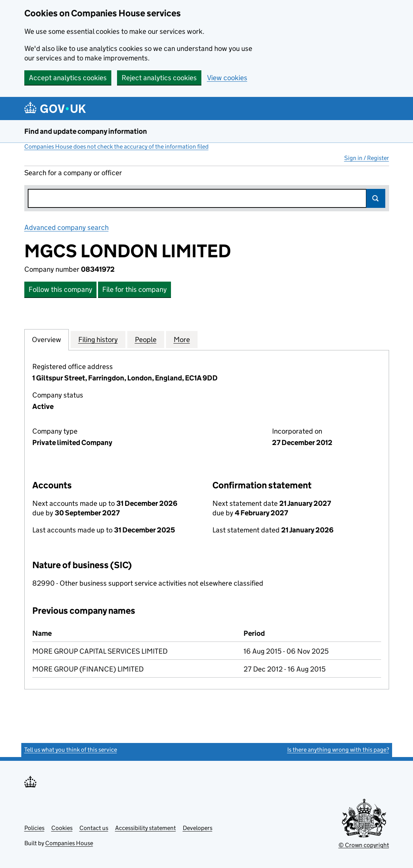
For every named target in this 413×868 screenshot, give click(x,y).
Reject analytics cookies (159, 78)
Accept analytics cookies (68, 78)
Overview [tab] (47, 339)
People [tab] (146, 339)
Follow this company (60, 289)
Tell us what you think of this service (71, 750)
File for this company (135, 289)
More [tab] (182, 339)
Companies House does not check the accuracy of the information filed (116, 147)
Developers (198, 828)
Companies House (69, 843)
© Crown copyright (364, 845)
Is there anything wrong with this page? (338, 750)
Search (376, 198)
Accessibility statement (146, 828)
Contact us (94, 828)
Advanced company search (66, 227)
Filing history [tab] (98, 339)
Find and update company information (86, 131)
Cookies (62, 828)
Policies (34, 828)
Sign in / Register (367, 158)
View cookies (227, 78)
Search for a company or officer (73, 173)
